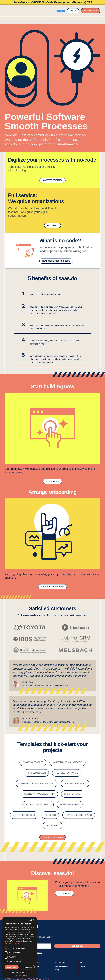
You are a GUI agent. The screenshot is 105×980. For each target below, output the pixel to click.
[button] (52, 20)
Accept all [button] (12, 967)
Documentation (62, 966)
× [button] (34, 920)
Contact (83, 966)
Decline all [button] (27, 967)
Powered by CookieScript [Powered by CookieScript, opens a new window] (20, 975)
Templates (35, 966)
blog (57, 970)
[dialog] (20, 947)
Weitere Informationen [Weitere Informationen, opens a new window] (12, 943)
